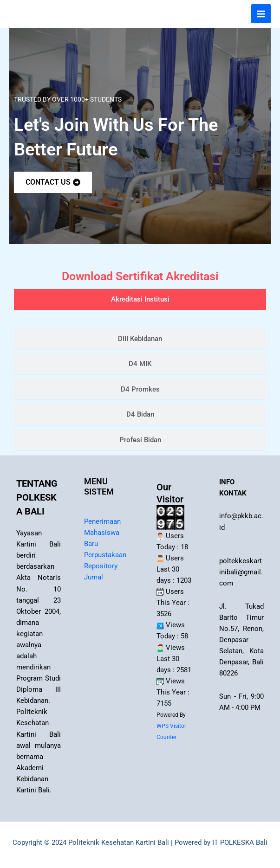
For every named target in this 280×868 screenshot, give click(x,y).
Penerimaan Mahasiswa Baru (102, 533)
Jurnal (94, 577)
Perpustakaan (105, 555)
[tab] (140, 299)
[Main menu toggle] (261, 14)
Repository (101, 566)
